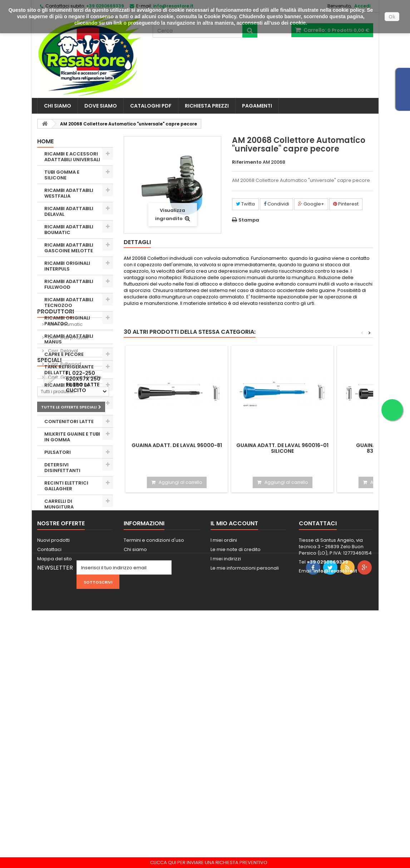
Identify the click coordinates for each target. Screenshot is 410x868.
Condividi (276, 204)
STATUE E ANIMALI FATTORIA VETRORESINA (66, 550)
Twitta (245, 204)
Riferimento (247, 162)
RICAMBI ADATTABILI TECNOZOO (69, 302)
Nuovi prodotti (53, 771)
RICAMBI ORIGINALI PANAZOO (67, 321)
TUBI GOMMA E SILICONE (62, 175)
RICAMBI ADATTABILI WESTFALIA (69, 193)
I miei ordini (224, 771)
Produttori (56, 574)
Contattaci (49, 780)
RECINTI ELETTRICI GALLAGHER (66, 486)
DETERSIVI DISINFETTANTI (62, 468)
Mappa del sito (55, 789)
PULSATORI (58, 452)
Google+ (311, 204)
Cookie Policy (220, 16)
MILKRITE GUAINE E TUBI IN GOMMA (72, 437)
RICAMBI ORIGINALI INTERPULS (67, 266)
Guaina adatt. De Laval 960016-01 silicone (282, 448)
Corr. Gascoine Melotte (74, 640)
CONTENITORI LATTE (69, 421)
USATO (53, 532)
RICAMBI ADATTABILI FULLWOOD (69, 284)
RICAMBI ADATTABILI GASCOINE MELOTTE (69, 248)
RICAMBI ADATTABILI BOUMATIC (69, 230)
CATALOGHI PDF (151, 106)
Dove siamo (101, 106)
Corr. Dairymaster (68, 601)
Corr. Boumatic (65, 587)
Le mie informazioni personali (245, 798)
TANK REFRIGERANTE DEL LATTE (69, 370)
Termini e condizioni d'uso (154, 771)
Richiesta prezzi (207, 106)
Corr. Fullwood (64, 627)
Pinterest (346, 204)
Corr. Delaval (62, 614)
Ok (392, 17)
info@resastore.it (335, 801)
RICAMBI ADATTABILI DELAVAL (69, 211)
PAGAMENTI (257, 106)
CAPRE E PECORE (64, 354)
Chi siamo (58, 106)
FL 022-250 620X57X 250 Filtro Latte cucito (83, 696)
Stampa (249, 220)
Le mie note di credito (236, 780)
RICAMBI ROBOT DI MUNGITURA (67, 388)
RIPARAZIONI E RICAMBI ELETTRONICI (72, 406)
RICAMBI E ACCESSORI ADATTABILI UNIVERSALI (72, 157)
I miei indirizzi (226, 789)
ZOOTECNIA (59, 519)
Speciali (49, 674)
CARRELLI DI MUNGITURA (59, 504)
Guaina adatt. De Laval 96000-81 (177, 445)
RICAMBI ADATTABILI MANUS (69, 339)
